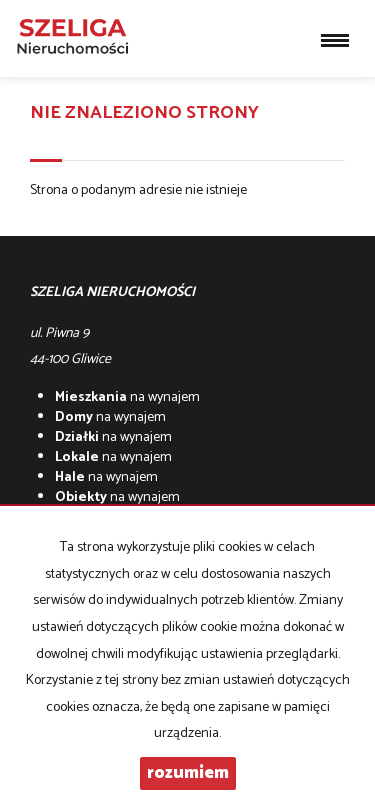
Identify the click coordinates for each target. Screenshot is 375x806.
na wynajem (127, 397)
